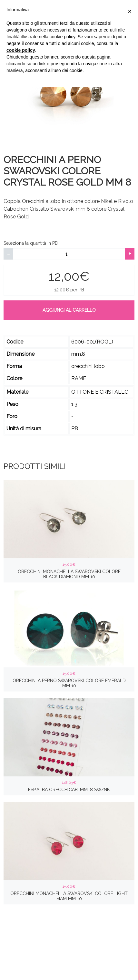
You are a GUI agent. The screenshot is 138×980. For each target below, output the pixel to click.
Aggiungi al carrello (69, 310)
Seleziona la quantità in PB (31, 243)
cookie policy (21, 50)
